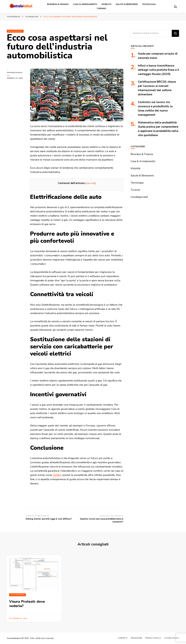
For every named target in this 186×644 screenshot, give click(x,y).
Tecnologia (149, 4)
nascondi (90, 183)
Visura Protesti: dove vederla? (26, 604)
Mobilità (106, 4)
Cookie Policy (172, 638)
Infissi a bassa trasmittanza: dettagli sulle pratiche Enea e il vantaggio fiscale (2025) (158, 70)
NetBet (57, 475)
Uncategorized (15, 31)
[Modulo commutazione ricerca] (175, 7)
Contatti (123, 638)
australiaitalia (15, 73)
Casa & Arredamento (85, 4)
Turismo (101, 9)
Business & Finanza (58, 4)
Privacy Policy (153, 638)
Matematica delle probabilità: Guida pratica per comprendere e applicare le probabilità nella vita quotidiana (158, 131)
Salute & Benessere (127, 4)
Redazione (136, 638)
